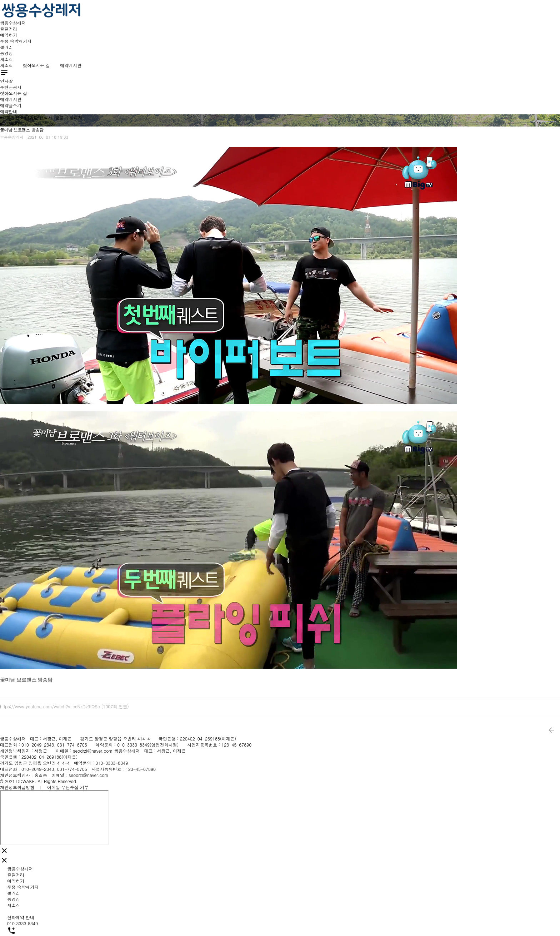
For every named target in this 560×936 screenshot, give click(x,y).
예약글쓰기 (11, 105)
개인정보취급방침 (17, 787)
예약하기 (9, 35)
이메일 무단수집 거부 (68, 787)
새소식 (6, 59)
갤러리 (6, 47)
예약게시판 (71, 65)
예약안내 (9, 111)
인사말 (6, 81)
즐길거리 (9, 29)
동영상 (6, 53)
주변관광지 (11, 87)
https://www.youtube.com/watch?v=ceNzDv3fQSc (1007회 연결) (64, 706)
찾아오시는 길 (36, 65)
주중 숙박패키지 (16, 41)
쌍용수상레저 (13, 23)
